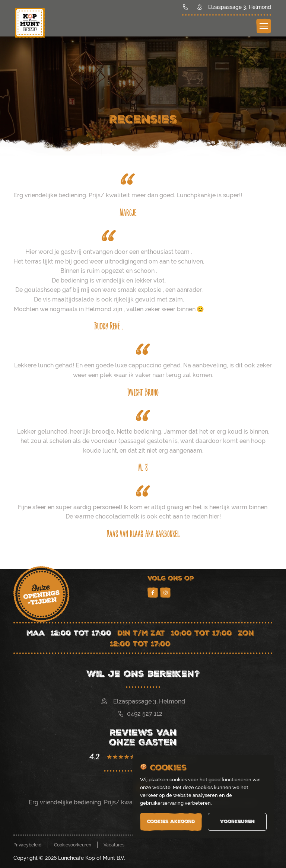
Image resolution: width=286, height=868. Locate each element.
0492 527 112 (140, 714)
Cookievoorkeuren (73, 845)
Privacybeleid (28, 845)
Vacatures (114, 845)
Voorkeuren (237, 821)
